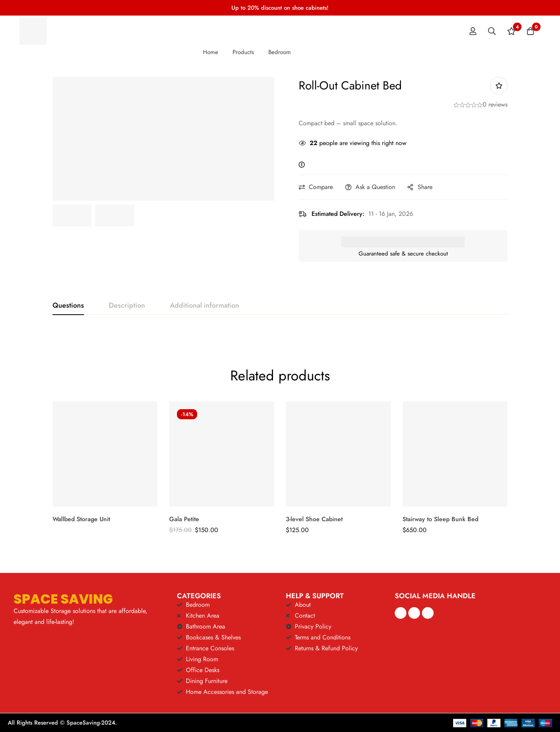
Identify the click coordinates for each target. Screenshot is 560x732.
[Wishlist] (511, 31)
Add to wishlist (499, 86)
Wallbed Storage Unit (81, 519)
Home (211, 52)
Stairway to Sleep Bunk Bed (440, 519)
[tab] (68, 306)
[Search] (492, 31)
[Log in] (472, 31)
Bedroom (280, 52)
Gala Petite (184, 519)
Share (428, 187)
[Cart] (530, 31)
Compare (324, 187)
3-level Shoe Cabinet (314, 519)
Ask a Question (378, 187)
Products (243, 52)
